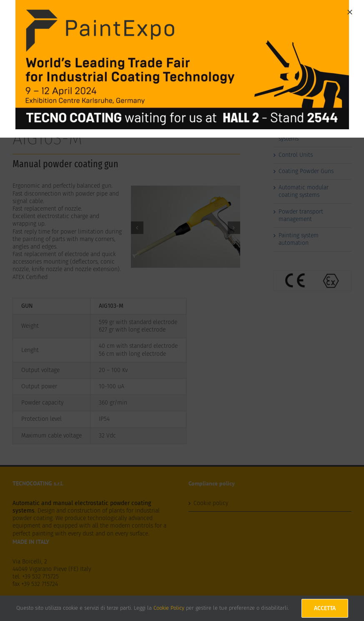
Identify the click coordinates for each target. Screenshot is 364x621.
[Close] (350, 12)
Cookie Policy (169, 608)
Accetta (325, 608)
